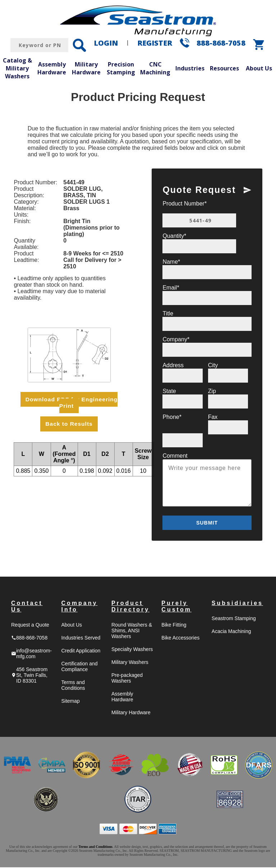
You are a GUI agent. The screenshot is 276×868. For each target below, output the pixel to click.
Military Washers (130, 663)
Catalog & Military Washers (17, 68)
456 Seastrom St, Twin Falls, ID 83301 (29, 676)
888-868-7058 (221, 43)
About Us (259, 68)
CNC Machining (155, 68)
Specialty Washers (132, 650)
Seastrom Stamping (234, 619)
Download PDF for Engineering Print (72, 403)
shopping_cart (259, 45)
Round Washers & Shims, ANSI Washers (132, 631)
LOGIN (106, 43)
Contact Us (27, 607)
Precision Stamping (121, 68)
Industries (190, 68)
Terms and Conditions (73, 686)
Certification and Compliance (79, 667)
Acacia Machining (231, 632)
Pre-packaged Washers (127, 679)
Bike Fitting (174, 625)
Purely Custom (176, 607)
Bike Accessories (180, 638)
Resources (224, 68)
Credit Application (81, 651)
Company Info (79, 607)
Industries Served (81, 638)
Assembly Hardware (52, 68)
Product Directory (130, 607)
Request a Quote (30, 625)
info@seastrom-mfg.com (31, 654)
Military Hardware (86, 68)
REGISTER (155, 43)
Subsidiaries (237, 604)
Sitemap (70, 702)
